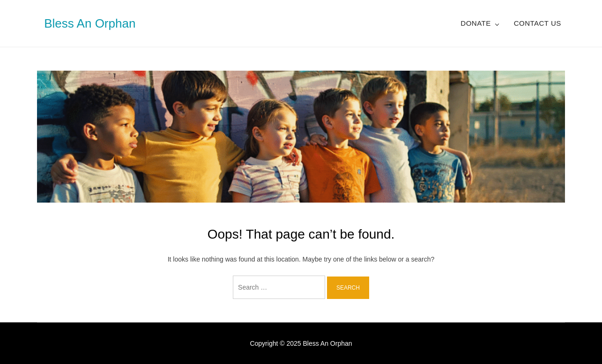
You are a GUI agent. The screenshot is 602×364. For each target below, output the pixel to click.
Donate (476, 23)
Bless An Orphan (90, 23)
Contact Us (538, 23)
